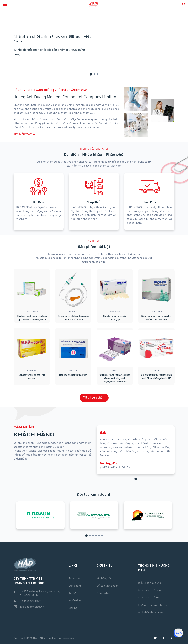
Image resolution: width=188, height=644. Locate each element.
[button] (91, 74)
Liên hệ (73, 608)
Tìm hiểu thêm (24, 134)
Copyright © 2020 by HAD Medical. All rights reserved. (45, 638)
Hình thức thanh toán (151, 612)
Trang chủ (75, 578)
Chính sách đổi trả (149, 597)
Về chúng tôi (104, 578)
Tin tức (73, 593)
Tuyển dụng (76, 600)
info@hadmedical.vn (32, 606)
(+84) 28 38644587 (30, 601)
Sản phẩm (75, 586)
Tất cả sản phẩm (94, 397)
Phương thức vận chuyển (153, 605)
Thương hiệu (104, 593)
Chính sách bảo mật (150, 590)
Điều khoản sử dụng (150, 583)
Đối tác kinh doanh (108, 586)
